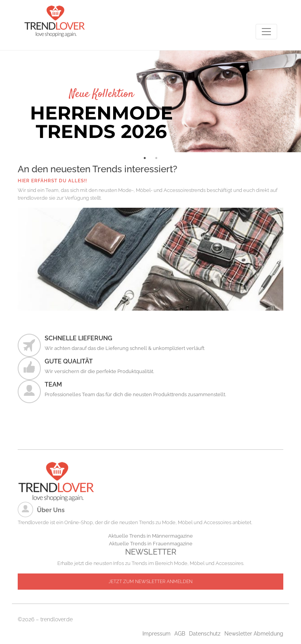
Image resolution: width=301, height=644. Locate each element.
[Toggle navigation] (266, 32)
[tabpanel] (150, 101)
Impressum (156, 634)
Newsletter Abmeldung (254, 634)
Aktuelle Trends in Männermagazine (150, 536)
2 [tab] (156, 158)
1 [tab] (145, 158)
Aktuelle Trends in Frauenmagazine (151, 544)
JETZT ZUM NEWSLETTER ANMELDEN (150, 582)
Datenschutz (205, 634)
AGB (180, 634)
